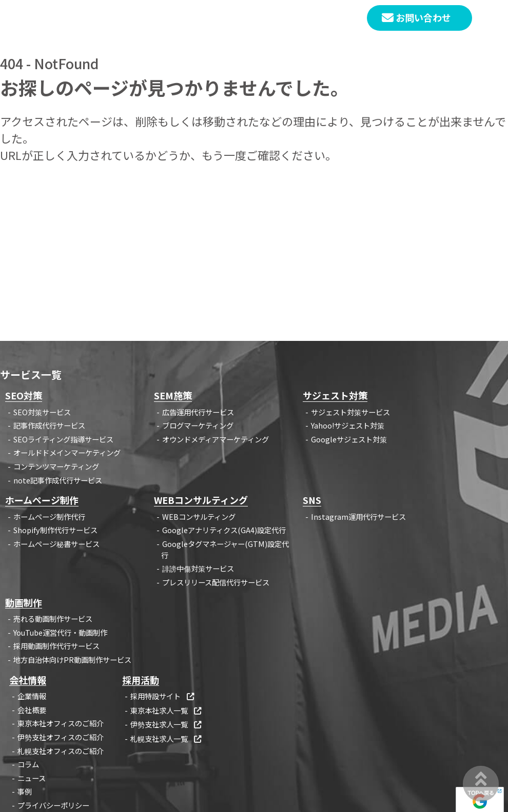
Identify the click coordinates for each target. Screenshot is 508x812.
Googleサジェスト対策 (349, 439)
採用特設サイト (163, 696)
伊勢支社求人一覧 (167, 724)
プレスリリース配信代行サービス (216, 582)
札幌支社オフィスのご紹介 (61, 751)
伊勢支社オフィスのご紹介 (61, 737)
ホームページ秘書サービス (56, 544)
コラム (28, 764)
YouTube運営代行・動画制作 (60, 632)
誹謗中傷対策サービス (198, 568)
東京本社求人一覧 (167, 710)
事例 (25, 791)
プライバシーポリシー (53, 805)
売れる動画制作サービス (53, 618)
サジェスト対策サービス (350, 412)
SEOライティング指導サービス (63, 439)
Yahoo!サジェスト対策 (348, 425)
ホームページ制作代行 (49, 516)
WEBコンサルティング (199, 516)
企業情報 (32, 696)
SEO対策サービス (42, 412)
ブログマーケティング (198, 425)
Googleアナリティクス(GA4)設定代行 (224, 530)
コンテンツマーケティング (56, 466)
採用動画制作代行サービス (56, 646)
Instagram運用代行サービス (358, 516)
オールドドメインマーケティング (67, 452)
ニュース (32, 778)
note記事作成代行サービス (58, 480)
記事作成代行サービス (49, 425)
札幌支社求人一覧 (167, 738)
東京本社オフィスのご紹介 (61, 723)
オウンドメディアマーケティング (216, 439)
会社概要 (32, 710)
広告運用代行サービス (198, 412)
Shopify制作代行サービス (55, 530)
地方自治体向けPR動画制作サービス (72, 659)
